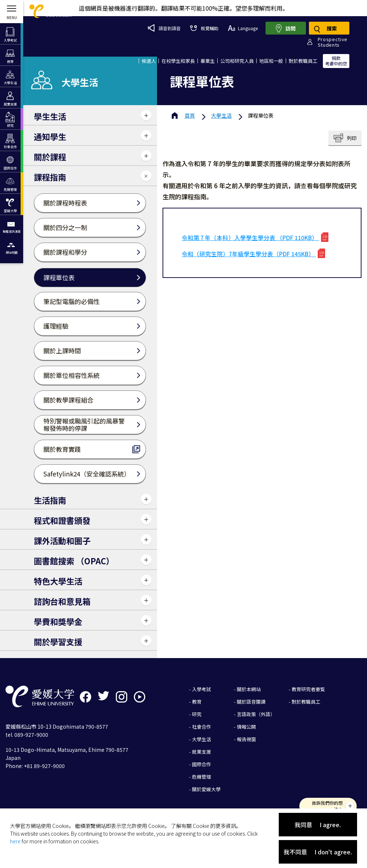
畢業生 (208, 61)
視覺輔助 (204, 28)
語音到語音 (164, 28)
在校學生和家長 (178, 61)
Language (243, 28)
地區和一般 (271, 61)
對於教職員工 (303, 61)
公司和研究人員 (237, 61)
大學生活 (221, 115)
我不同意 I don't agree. (318, 852)
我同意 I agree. (318, 825)
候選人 (149, 61)
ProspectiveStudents (333, 42)
